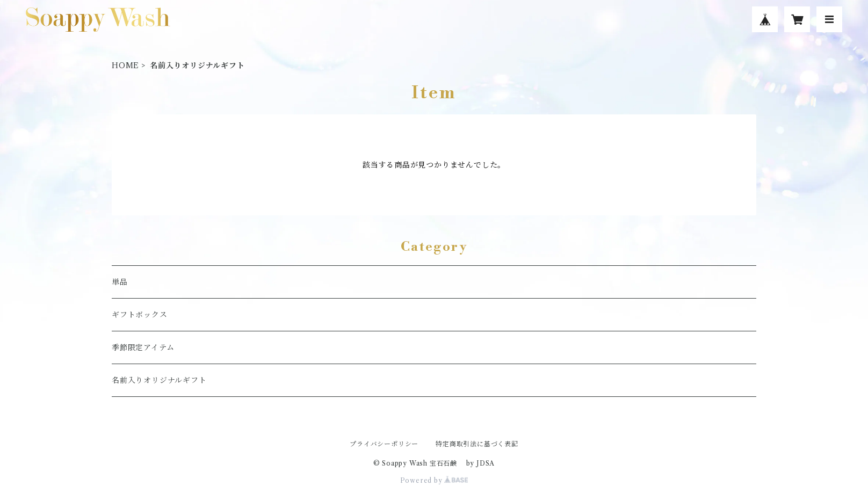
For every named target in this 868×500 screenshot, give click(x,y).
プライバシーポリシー (384, 444)
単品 (120, 282)
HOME (125, 66)
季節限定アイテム (143, 347)
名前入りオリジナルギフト (159, 380)
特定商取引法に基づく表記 (477, 444)
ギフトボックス (140, 315)
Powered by (434, 480)
